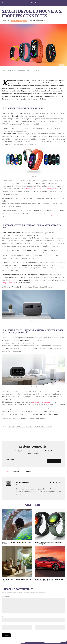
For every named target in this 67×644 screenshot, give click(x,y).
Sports (25, 21)
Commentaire (6, 597)
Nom (3, 619)
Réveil (19, 426)
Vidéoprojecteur (40, 426)
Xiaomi (49, 426)
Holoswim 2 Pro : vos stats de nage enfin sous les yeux (17, 543)
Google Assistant (9, 283)
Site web (37, 627)
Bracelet (12, 426)
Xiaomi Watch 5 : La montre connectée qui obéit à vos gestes (48, 543)
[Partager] (15, 472)
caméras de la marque (41, 402)
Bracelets (14, 21)
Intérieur (20, 21)
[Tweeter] (22, 472)
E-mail (4, 627)
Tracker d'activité (28, 426)
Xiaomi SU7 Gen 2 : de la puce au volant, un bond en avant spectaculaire (49, 580)
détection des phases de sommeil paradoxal (42, 189)
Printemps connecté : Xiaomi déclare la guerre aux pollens (17, 580)
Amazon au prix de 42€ (44, 216)
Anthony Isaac (6, 21)
